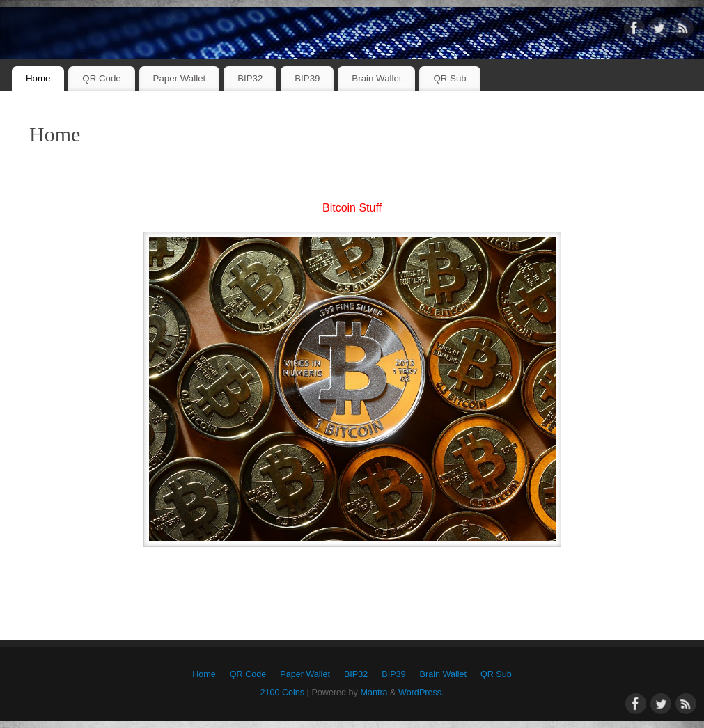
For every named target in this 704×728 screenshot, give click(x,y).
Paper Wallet (180, 78)
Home (38, 78)
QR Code (101, 78)
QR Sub (449, 78)
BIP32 (250, 78)
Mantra (374, 693)
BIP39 (307, 78)
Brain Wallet (376, 78)
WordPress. (421, 693)
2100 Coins (282, 693)
